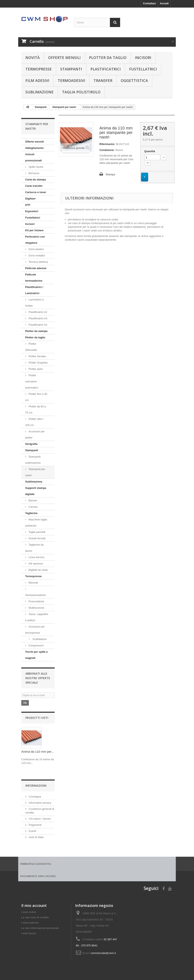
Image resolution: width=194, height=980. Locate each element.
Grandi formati (37, 538)
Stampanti (71, 69)
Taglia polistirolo (81, 92)
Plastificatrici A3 (38, 318)
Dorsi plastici (36, 249)
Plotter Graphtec (38, 363)
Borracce (34, 173)
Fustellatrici (143, 69)
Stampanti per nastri (35, 472)
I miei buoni (29, 933)
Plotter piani (35, 369)
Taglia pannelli (37, 532)
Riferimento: (107, 144)
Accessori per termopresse (35, 630)
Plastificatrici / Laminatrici (34, 290)
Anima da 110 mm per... (38, 752)
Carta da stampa (36, 180)
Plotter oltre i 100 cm (34, 422)
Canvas (33, 507)
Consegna (34, 797)
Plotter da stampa (36, 331)
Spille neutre (36, 167)
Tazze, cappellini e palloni (37, 617)
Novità (33, 58)
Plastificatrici (106, 69)
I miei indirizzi (30, 923)
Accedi (164, 3)
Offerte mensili (64, 58)
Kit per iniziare (34, 230)
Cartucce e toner (36, 192)
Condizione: (107, 150)
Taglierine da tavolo (34, 548)
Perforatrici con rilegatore (35, 240)
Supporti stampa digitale (36, 491)
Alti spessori (35, 564)
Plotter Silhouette (31, 347)
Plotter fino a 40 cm (36, 397)
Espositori (32, 211)
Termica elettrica (38, 262)
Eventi (32, 831)
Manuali (33, 583)
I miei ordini (29, 912)
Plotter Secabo (37, 356)
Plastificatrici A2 (38, 312)
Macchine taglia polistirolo (36, 523)
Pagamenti (35, 825)
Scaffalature (39, 639)
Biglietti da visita (38, 570)
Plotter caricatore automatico (32, 381)
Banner (33, 500)
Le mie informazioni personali (40, 928)
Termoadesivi (71, 80)
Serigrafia (31, 444)
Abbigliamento (34, 148)
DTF (28, 205)
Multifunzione (36, 608)
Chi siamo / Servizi (39, 819)
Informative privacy (40, 803)
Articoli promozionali (33, 157)
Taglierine (31, 513)
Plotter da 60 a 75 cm (36, 410)
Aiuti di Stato (36, 837)
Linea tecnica (36, 557)
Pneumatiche (36, 601)
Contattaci (150, 3)
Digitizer (30, 199)
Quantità (150, 151)
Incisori (143, 58)
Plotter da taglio (108, 58)
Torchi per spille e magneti (36, 655)
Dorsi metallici (37, 255)
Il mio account (34, 905)
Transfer (103, 80)
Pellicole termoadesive (34, 278)
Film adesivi (37, 80)
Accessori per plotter (35, 434)
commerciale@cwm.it (103, 953)
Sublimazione (39, 92)
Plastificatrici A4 (38, 325)
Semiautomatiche (35, 595)
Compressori (36, 645)
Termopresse (39, 69)
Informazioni (36, 786)
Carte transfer (34, 186)
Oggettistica (134, 80)
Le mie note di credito (35, 917)
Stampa (110, 174)
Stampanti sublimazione (33, 460)
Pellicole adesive (36, 268)
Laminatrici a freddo (34, 303)
